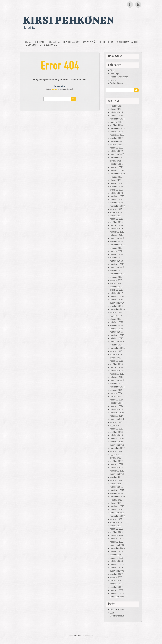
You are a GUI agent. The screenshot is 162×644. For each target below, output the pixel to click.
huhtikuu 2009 (116, 535)
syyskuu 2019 (116, 212)
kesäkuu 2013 (116, 432)
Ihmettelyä (115, 73)
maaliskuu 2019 (117, 232)
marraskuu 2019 (117, 206)
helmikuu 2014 (117, 416)
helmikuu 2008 (117, 568)
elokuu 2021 (115, 161)
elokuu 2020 (115, 180)
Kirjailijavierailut (127, 42)
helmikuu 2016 (117, 338)
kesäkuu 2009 (116, 532)
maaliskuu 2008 (117, 564)
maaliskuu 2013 (117, 439)
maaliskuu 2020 (117, 196)
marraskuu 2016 (117, 309)
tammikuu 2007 (117, 597)
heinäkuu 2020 (117, 183)
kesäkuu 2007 (116, 587)
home (54, 89)
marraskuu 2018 (117, 245)
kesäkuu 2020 (116, 187)
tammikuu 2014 (117, 419)
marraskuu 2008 (117, 548)
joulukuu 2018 (116, 241)
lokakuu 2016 (116, 313)
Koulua (113, 80)
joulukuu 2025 (116, 106)
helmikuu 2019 (117, 235)
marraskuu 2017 (117, 274)
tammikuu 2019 (117, 238)
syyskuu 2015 (116, 354)
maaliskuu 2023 (117, 135)
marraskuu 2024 (117, 119)
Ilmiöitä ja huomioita (119, 77)
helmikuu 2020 (117, 200)
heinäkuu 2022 (117, 148)
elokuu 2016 (115, 319)
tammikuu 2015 (117, 380)
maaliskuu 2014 (117, 413)
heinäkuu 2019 (117, 219)
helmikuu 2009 (117, 542)
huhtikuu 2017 (116, 293)
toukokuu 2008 (117, 558)
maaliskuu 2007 (117, 593)
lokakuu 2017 (116, 277)
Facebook (130, 4)
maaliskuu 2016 (117, 335)
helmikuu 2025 (117, 116)
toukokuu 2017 (117, 290)
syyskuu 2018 (116, 251)
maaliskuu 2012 (117, 471)
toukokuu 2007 (117, 590)
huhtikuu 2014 (116, 409)
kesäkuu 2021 (116, 164)
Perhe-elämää (116, 83)
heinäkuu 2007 (117, 584)
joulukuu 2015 (116, 345)
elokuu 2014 (115, 397)
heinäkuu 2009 (117, 529)
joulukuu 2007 (116, 574)
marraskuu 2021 (117, 158)
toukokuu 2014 (117, 406)
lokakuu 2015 (116, 351)
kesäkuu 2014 (116, 403)
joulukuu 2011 (116, 477)
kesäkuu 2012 (116, 461)
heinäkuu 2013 (117, 429)
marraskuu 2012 (117, 448)
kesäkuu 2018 (116, 258)
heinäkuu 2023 (117, 132)
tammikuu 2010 (117, 513)
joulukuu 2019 (116, 203)
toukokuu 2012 (117, 464)
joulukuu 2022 (116, 138)
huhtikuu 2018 (116, 261)
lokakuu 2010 (116, 500)
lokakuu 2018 (116, 248)
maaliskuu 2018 (117, 264)
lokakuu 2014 (116, 390)
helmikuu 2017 (117, 300)
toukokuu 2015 (117, 367)
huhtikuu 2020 (116, 193)
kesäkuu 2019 (116, 222)
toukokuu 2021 (117, 167)
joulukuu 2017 (116, 271)
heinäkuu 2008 (117, 551)
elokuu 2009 (115, 526)
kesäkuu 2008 (116, 555)
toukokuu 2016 (117, 329)
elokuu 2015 (115, 358)
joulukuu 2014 (116, 384)
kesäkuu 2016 (116, 325)
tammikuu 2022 (117, 154)
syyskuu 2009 (116, 522)
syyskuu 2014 (116, 393)
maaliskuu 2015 (117, 374)
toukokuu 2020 (117, 190)
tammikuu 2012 (117, 474)
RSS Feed (138, 4)
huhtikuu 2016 (116, 332)
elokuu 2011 (115, 484)
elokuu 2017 (115, 283)
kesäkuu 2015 (116, 364)
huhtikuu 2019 (116, 229)
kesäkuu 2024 (116, 125)
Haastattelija (33, 46)
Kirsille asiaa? (71, 42)
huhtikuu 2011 (116, 487)
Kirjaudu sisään (117, 609)
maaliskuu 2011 (117, 490)
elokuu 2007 (115, 581)
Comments (117, 616)
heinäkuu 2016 (117, 322)
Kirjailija (54, 42)
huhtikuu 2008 (116, 561)
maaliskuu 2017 (117, 296)
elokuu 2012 (115, 458)
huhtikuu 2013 (116, 435)
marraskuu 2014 (117, 387)
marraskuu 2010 (117, 497)
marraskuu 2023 (117, 129)
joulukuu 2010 (116, 493)
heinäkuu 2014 (117, 400)
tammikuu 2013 (117, 445)
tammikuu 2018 (117, 267)
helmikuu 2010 (117, 510)
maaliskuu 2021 (117, 170)
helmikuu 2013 (117, 442)
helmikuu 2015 (117, 377)
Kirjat (28, 42)
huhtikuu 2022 (116, 151)
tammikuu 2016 (117, 342)
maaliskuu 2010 (117, 506)
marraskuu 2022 (117, 141)
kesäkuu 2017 (116, 287)
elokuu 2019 (115, 216)
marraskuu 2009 (117, 516)
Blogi (112, 70)
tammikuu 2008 (117, 571)
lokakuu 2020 (116, 177)
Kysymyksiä (89, 42)
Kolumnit (40, 42)
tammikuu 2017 (117, 303)
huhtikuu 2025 (116, 112)
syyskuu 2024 (116, 122)
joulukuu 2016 (116, 306)
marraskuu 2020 (117, 174)
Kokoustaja (51, 46)
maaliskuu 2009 (117, 539)
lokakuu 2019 (116, 209)
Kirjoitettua (106, 42)
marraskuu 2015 (117, 348)
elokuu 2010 (115, 503)
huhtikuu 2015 (116, 371)
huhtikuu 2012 (116, 468)
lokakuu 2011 (116, 480)
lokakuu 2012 (116, 451)
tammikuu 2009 (117, 545)
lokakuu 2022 (116, 145)
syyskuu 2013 (116, 426)
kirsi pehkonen (69, 20)
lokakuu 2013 (116, 422)
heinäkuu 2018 (117, 254)
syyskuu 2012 (116, 455)
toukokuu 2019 (117, 225)
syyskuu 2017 (116, 280)
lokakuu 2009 (116, 519)
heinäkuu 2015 (117, 361)
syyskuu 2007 (116, 577)
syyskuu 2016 (116, 316)
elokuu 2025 (115, 109)
